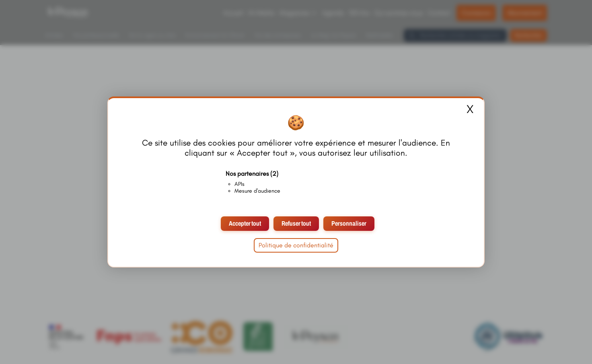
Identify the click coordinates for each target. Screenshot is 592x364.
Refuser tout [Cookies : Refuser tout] (296, 223)
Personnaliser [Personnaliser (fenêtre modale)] (349, 223)
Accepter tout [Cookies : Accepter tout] (245, 223)
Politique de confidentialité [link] (296, 245)
